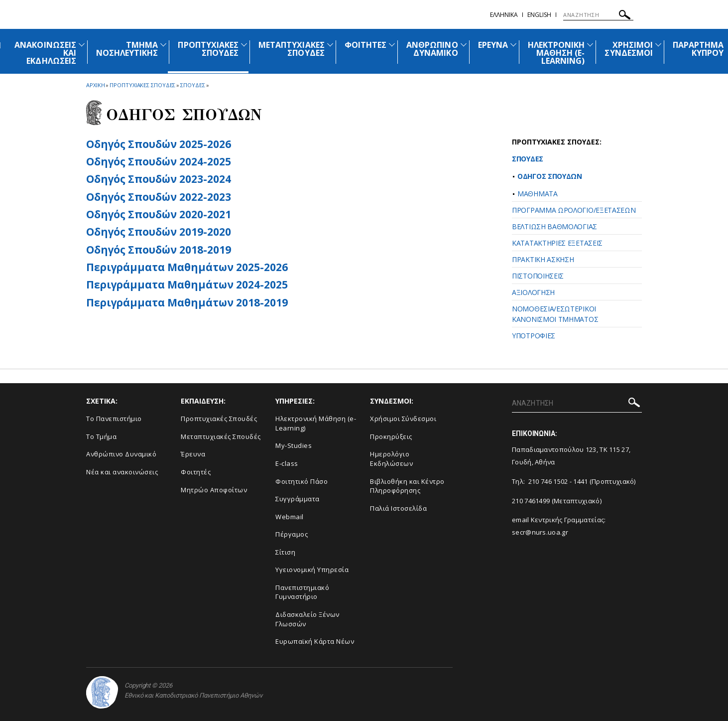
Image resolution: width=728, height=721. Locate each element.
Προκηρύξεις (391, 436)
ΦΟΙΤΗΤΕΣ (365, 45)
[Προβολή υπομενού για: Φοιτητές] (392, 45)
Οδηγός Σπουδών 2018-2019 (159, 250)
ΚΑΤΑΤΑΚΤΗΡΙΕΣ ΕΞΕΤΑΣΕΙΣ (557, 243)
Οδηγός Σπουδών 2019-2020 (159, 232)
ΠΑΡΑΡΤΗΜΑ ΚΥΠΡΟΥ (698, 49)
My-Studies (294, 445)
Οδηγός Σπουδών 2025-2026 (159, 144)
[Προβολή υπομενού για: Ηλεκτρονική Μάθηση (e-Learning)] (590, 45)
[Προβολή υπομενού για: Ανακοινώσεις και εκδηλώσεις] (82, 45)
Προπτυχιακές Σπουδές (219, 419)
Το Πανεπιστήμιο (114, 419)
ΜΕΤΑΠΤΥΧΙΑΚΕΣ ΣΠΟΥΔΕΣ (292, 49)
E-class (287, 463)
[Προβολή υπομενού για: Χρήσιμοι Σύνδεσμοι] (658, 45)
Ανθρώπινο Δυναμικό (121, 454)
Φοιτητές (196, 472)
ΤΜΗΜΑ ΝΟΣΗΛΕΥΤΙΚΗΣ (127, 49)
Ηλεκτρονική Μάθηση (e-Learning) (316, 423)
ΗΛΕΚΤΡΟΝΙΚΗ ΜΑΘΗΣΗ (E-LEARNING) (556, 53)
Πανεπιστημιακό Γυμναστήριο (302, 592)
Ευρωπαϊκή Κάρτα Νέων (315, 641)
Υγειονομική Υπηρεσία (312, 570)
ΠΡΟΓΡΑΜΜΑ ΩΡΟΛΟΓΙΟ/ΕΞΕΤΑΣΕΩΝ (574, 210)
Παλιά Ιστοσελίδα (398, 508)
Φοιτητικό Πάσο (302, 481)
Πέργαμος (292, 534)
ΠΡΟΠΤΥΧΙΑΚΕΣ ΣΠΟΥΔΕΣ (208, 49)
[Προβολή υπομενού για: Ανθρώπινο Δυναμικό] (464, 45)
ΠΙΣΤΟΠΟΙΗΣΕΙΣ (538, 276)
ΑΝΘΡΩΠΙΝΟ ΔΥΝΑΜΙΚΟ (432, 49)
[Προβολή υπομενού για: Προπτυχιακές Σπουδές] (244, 45)
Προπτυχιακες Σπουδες (142, 85)
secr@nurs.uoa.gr (540, 532)
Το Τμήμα (101, 436)
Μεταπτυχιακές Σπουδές (221, 436)
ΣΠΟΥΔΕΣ (528, 159)
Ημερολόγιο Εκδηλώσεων (391, 459)
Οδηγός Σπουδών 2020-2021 (159, 214)
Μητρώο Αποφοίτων (214, 490)
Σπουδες (192, 85)
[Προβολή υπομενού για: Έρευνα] (513, 45)
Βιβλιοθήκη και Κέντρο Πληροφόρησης (407, 486)
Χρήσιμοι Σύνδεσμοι (403, 419)
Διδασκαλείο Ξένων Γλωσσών (307, 619)
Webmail (290, 517)
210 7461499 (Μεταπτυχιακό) (557, 501)
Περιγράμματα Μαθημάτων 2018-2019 (187, 302)
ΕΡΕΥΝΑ (493, 45)
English (539, 15)
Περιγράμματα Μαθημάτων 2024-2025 (187, 285)
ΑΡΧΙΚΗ (95, 85)
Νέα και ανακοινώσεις (122, 472)
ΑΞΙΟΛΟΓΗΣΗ (533, 292)
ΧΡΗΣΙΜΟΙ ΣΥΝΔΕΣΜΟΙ (628, 49)
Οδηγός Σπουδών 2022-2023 (159, 197)
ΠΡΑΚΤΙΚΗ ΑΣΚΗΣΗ (543, 259)
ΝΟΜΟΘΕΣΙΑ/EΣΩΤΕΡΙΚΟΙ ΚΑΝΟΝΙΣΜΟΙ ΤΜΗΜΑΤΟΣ (555, 314)
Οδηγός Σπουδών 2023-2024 (159, 179)
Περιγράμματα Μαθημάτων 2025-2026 (187, 267)
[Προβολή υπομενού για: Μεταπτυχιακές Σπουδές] (330, 45)
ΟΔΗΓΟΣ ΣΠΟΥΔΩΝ (550, 176)
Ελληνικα (504, 15)
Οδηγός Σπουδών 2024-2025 (159, 161)
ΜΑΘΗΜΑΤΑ (538, 194)
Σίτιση (285, 552)
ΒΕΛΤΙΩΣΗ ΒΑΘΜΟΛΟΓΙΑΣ (554, 226)
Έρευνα (193, 454)
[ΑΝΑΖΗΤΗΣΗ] (598, 15)
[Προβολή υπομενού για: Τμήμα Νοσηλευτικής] (163, 45)
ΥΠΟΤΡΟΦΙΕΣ (534, 336)
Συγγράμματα (298, 499)
